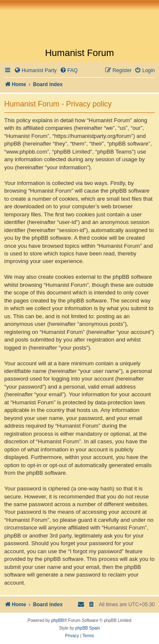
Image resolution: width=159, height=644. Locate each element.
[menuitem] (35, 71)
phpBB (58, 620)
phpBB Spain (87, 628)
